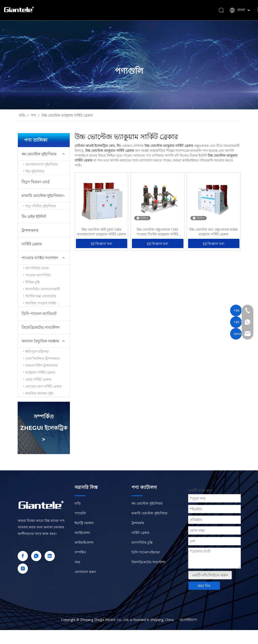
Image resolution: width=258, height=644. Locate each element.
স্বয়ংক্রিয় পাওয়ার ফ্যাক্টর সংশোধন (47, 303)
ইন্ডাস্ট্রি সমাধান (84, 523)
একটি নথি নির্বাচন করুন (210, 575)
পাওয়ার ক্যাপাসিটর (38, 275)
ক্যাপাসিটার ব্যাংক (37, 268)
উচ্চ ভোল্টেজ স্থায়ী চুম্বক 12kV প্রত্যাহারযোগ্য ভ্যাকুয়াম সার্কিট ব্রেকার (101, 232)
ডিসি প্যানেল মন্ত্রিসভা (146, 552)
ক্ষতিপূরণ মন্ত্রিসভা (37, 351)
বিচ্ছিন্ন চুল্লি (33, 282)
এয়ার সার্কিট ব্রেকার (38, 379)
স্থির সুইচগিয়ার (35, 171)
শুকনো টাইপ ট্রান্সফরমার (42, 365)
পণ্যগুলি (80, 513)
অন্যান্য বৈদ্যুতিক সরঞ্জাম (40, 341)
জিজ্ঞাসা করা (102, 244)
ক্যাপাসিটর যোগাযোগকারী (43, 289)
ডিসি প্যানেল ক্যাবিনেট (39, 314)
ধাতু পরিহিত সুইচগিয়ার (41, 206)
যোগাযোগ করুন (85, 572)
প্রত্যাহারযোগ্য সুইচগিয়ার (42, 164)
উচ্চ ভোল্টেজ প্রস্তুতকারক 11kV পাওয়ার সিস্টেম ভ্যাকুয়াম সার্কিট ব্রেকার (157, 232)
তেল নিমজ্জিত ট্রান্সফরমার (42, 358)
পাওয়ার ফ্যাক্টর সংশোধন (40, 258)
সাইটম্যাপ (191, 620)
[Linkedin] (50, 556)
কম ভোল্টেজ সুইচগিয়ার (39, 154)
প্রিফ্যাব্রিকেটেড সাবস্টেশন (148, 562)
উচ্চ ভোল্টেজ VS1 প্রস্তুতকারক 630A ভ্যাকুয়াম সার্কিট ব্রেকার (214, 232)
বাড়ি (78, 503)
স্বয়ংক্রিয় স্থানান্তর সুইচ (39, 393)
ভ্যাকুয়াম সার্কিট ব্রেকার (40, 372)
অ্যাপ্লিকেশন (82, 533)
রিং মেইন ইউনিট (34, 216)
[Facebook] (23, 556)
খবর (77, 562)
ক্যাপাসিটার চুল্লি (142, 542)
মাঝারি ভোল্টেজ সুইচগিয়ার (42, 196)
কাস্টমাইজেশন (84, 542)
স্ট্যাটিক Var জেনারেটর (41, 296)
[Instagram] (23, 569)
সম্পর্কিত (80, 552)
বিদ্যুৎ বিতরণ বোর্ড (36, 182)
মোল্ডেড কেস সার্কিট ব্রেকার (43, 386)
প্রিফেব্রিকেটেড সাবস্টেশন (41, 327)
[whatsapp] (36, 556)
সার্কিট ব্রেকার (32, 244)
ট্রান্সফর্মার (138, 523)
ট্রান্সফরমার (30, 230)
